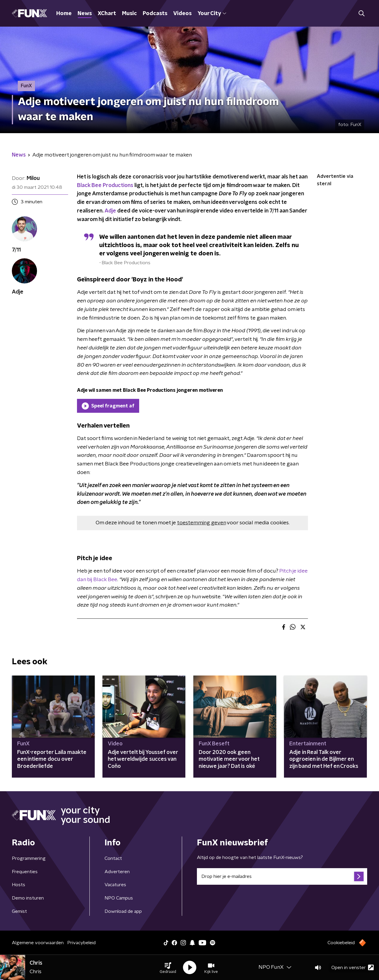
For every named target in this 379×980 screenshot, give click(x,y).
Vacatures (115, 885)
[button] (168, 968)
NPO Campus (119, 898)
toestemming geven (201, 523)
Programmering (29, 858)
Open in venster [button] (352, 967)
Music (129, 14)
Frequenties (25, 872)
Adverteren (117, 872)
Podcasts (155, 14)
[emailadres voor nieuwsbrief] (282, 876)
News (85, 14)
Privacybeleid (81, 943)
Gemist (19, 911)
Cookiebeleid (341, 943)
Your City (212, 14)
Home (64, 14)
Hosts (19, 885)
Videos (182, 14)
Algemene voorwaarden (38, 943)
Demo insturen (28, 898)
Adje (111, 211)
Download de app (123, 911)
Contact (113, 858)
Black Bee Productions (105, 186)
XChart (107, 14)
